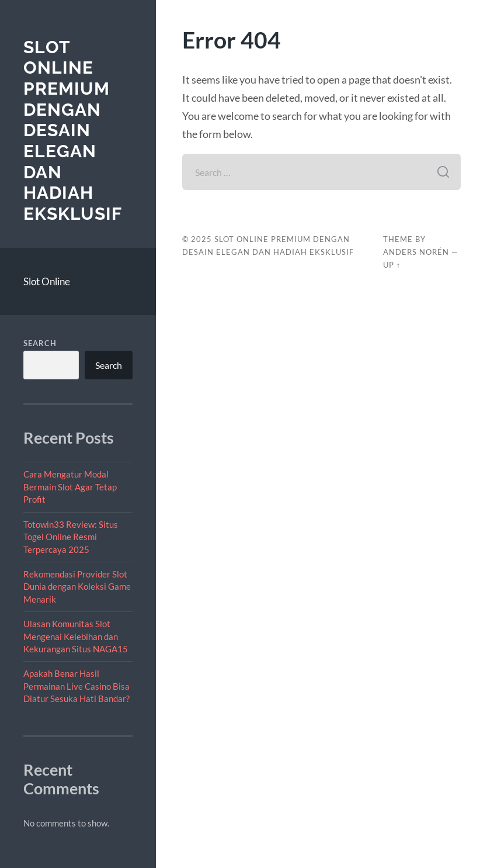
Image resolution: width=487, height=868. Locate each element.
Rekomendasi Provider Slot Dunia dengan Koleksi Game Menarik (77, 587)
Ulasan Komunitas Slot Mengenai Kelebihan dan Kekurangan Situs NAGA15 (76, 636)
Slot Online (47, 281)
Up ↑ (392, 265)
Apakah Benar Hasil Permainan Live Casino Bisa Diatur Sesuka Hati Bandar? (76, 686)
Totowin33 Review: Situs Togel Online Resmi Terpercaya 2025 (71, 537)
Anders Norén (416, 252)
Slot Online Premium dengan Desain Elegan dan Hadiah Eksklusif (73, 131)
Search (40, 343)
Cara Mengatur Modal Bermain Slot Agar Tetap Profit (70, 487)
